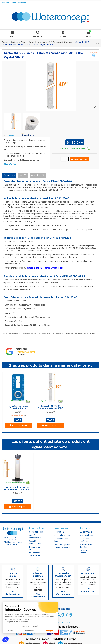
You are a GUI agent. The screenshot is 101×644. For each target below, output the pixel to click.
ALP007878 (18, 493)
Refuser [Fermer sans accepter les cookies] (12, 631)
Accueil (6, 3)
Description (9, 175)
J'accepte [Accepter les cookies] (49, 631)
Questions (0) (38, 175)
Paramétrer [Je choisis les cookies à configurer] (30, 631)
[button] (6, 640)
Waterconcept (22, 349)
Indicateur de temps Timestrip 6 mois (18, 407)
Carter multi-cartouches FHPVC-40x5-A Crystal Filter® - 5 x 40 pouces (18, 489)
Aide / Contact (19, 3)
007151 (18, 412)
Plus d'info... (10, 164)
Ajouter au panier (79, 159)
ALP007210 (50, 412)
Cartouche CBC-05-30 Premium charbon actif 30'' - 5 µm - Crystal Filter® (51, 408)
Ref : (6, 135)
